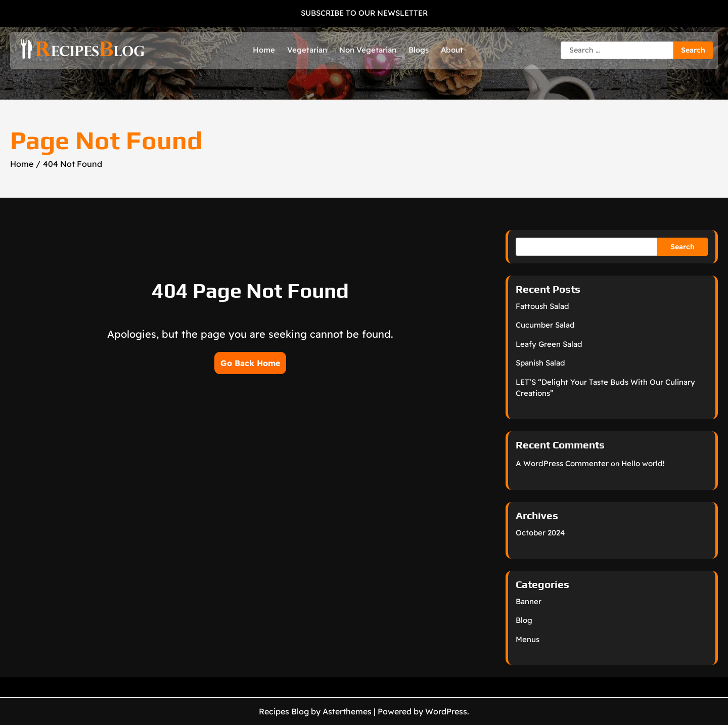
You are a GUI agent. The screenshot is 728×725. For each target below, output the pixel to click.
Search (682, 247)
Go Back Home (250, 363)
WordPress (446, 711)
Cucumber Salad (545, 325)
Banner (529, 601)
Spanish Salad (540, 363)
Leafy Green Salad (549, 344)
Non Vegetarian (368, 50)
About (452, 50)
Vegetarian (307, 50)
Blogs (419, 50)
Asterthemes (347, 711)
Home (264, 50)
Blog (524, 620)
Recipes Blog (284, 711)
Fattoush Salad (542, 306)
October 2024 (540, 533)
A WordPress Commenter (562, 463)
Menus (528, 639)
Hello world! (643, 463)
